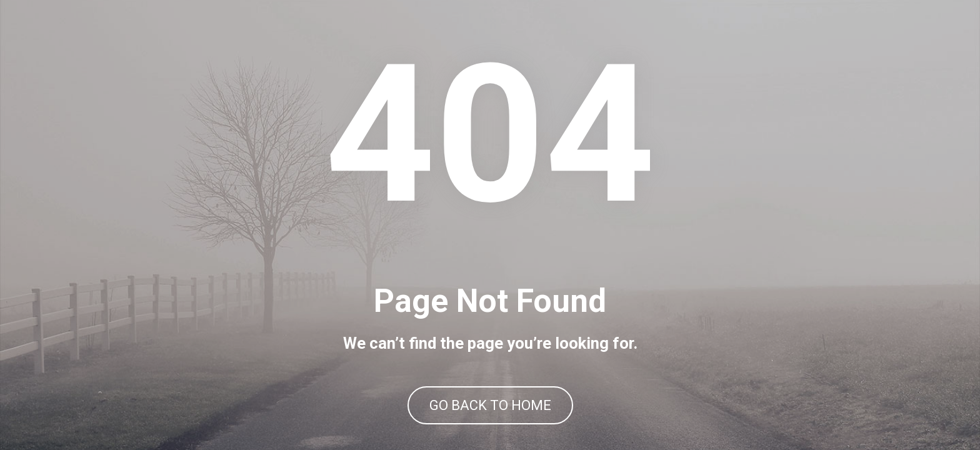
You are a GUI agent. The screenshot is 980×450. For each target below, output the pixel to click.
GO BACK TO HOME (490, 405)
